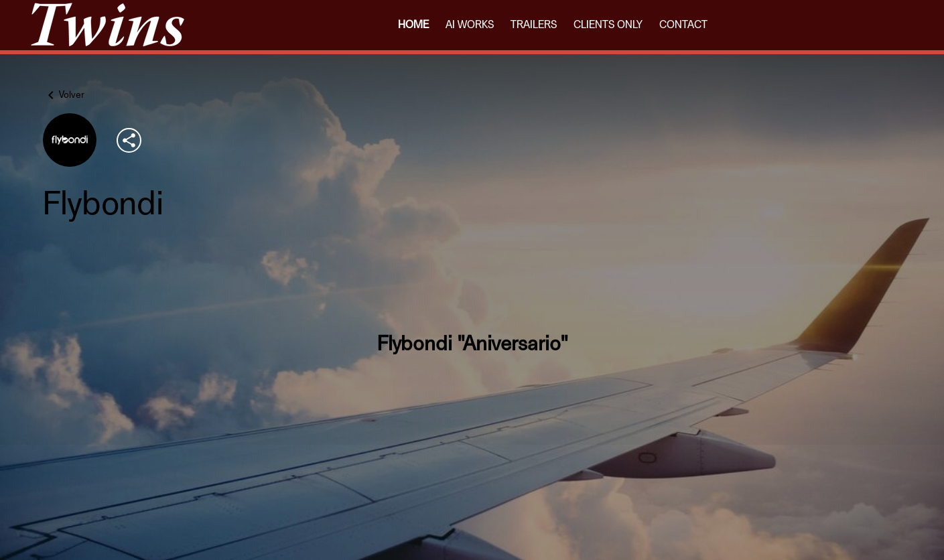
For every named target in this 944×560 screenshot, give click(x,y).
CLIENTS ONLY (608, 25)
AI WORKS (470, 25)
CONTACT (683, 25)
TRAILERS (534, 25)
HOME (413, 25)
